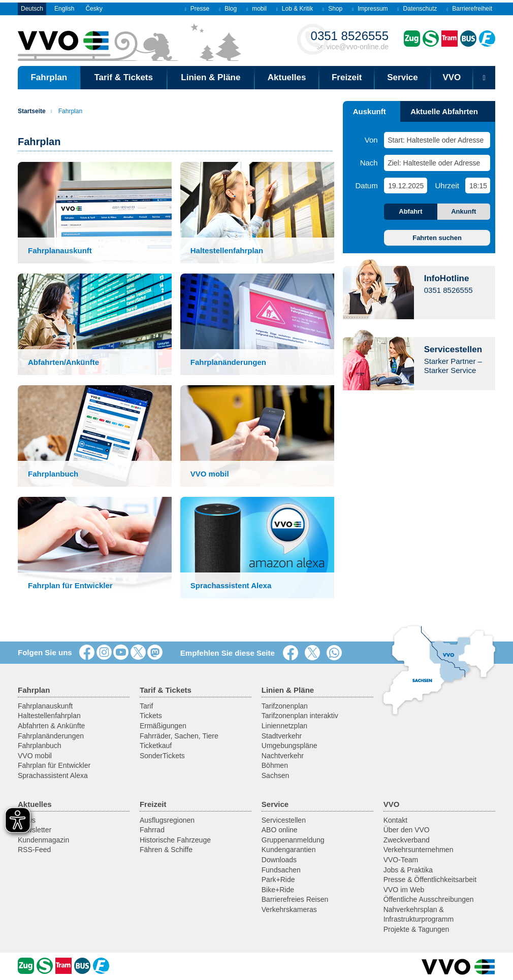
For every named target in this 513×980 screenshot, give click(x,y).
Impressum (370, 9)
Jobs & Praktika (408, 870)
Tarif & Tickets (123, 77)
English (64, 9)
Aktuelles (287, 77)
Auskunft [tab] (370, 111)
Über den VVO (407, 830)
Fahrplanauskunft (45, 706)
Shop (332, 9)
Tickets (151, 716)
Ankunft (463, 211)
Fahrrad (152, 830)
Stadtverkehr (282, 736)
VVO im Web (404, 890)
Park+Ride (278, 880)
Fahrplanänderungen (51, 736)
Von (371, 140)
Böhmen (275, 765)
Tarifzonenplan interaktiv (300, 716)
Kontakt (395, 820)
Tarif (146, 706)
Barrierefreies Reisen (295, 899)
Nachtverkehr (283, 756)
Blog (228, 9)
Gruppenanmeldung (293, 840)
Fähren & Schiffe (166, 850)
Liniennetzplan (284, 726)
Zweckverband (407, 840)
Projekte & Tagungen (416, 929)
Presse (197, 9)
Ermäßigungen (163, 726)
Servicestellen (284, 820)
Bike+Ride (278, 890)
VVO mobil (35, 756)
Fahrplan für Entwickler (54, 765)
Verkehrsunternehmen (419, 850)
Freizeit (347, 77)
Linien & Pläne (211, 77)
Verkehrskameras (289, 909)
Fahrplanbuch (40, 746)
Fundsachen (281, 870)
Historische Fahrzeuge (175, 840)
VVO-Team (401, 860)
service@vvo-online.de (350, 40)
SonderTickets (162, 756)
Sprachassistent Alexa (53, 775)
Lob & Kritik (295, 9)
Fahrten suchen (437, 238)
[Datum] (405, 185)
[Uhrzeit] (478, 185)
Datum (367, 185)
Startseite (32, 111)
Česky (94, 9)
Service (403, 77)
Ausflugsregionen (167, 820)
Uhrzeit (447, 185)
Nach (369, 163)
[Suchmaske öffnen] (484, 78)
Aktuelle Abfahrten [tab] (444, 111)
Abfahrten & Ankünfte (51, 726)
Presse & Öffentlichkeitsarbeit (430, 880)
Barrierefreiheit (469, 9)
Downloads (279, 860)
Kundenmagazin (43, 840)
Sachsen (275, 775)
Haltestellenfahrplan (49, 716)
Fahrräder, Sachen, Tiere (179, 736)
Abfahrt (410, 211)
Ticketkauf (156, 746)
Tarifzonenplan (285, 706)
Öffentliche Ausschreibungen (429, 899)
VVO (452, 77)
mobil (256, 9)
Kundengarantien (289, 850)
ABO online (280, 830)
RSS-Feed (34, 850)
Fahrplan (67, 111)
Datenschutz (418, 9)
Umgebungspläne (290, 746)
